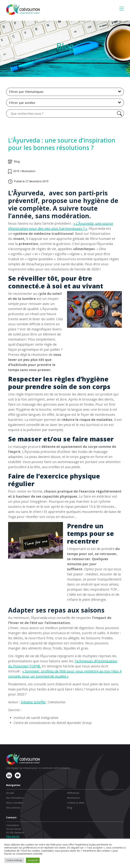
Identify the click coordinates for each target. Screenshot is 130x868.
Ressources (73, 798)
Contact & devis (76, 803)
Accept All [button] (33, 860)
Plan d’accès (13, 836)
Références (73, 793)
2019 (16, 171)
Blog (70, 808)
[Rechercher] (119, 114)
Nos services (13, 808)
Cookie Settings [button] (14, 860)
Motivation (28, 171)
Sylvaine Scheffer (33, 702)
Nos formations (15, 798)
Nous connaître (15, 803)
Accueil (10, 793)
